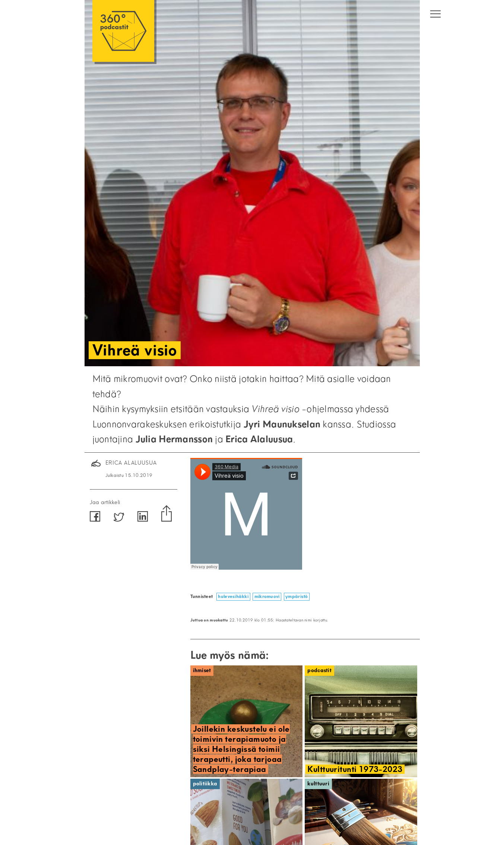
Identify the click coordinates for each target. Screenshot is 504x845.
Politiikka (205, 784)
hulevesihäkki (233, 596)
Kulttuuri (318, 784)
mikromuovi (267, 596)
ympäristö (297, 596)
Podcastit (319, 670)
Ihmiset (202, 670)
